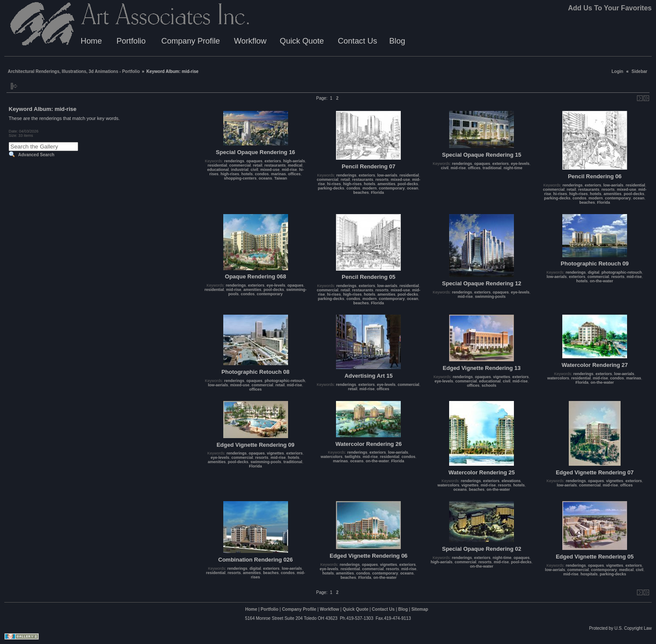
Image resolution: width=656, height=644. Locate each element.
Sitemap (420, 609)
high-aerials (294, 161)
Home (91, 41)
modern (369, 188)
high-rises (230, 174)
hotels (247, 174)
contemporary (392, 188)
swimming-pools (490, 297)
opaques (255, 161)
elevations (511, 481)
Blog (397, 41)
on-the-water (602, 281)
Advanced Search (36, 155)
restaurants (275, 165)
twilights (353, 457)
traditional (492, 168)
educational (218, 170)
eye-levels (520, 164)
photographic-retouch (622, 272)
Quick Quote (302, 41)
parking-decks (331, 188)
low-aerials (387, 175)
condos (262, 174)
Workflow (250, 41)
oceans (265, 178)
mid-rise (289, 170)
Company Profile (190, 41)
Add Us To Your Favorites (610, 8)
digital (594, 272)
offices (294, 174)
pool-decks (408, 184)
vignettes (502, 377)
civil (254, 170)
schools (489, 385)
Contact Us (357, 41)
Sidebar (639, 71)
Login (617, 71)
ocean (412, 188)
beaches (361, 193)
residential (217, 165)
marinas (278, 174)
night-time (513, 168)
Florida (377, 193)
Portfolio (131, 41)
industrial (240, 170)
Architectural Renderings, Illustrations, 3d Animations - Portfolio (74, 71)
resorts (382, 180)
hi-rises (334, 184)
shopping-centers (240, 178)
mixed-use (270, 170)
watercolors (558, 378)
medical (295, 165)
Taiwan (281, 178)
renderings (234, 161)
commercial (240, 165)
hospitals (589, 574)
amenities (387, 184)
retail (258, 165)
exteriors (273, 161)
